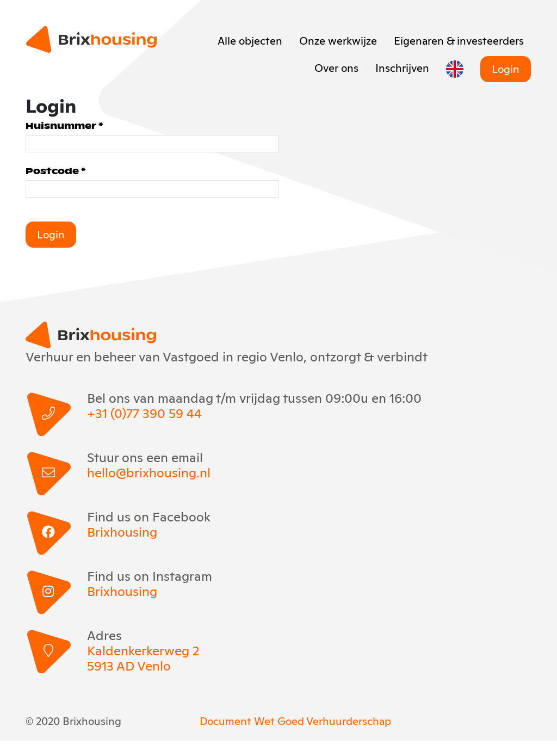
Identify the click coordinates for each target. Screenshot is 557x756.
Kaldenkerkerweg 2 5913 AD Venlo (143, 657)
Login (506, 68)
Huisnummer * (64, 125)
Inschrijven (402, 67)
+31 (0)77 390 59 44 (144, 413)
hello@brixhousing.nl (149, 472)
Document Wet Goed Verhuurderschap (295, 720)
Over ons (336, 67)
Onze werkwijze (338, 40)
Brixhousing (122, 531)
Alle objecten (250, 40)
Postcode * (55, 171)
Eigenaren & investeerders (459, 40)
